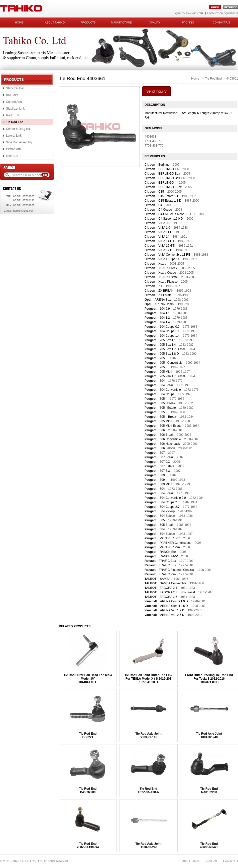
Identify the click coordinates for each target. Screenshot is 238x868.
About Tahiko (55, 23)
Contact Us (231, 861)
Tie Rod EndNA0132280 (209, 790)
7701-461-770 (154, 146)
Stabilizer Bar (15, 88)
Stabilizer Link (15, 109)
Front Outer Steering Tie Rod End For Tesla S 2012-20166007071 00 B (209, 679)
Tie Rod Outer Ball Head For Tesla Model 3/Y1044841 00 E (88, 679)
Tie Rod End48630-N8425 (209, 845)
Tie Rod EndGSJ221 (88, 735)
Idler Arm (12, 156)
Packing (188, 23)
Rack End (13, 115)
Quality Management (189, 13)
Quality (155, 23)
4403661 (232, 79)
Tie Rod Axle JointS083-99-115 (148, 735)
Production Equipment (222, 13)
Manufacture (121, 23)
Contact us (221, 23)
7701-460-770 (154, 141)
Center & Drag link (18, 129)
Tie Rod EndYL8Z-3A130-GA (88, 845)
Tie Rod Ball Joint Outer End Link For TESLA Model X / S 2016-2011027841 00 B (148, 679)
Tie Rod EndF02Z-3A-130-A (148, 790)
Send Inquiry (156, 91)
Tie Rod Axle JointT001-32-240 (209, 735)
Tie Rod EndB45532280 (88, 790)
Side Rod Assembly (19, 142)
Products (88, 23)
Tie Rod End (15, 122)
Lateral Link (14, 136)
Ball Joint (12, 95)
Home (19, 23)
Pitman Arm (14, 149)
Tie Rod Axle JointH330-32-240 (148, 845)
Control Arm (14, 102)
